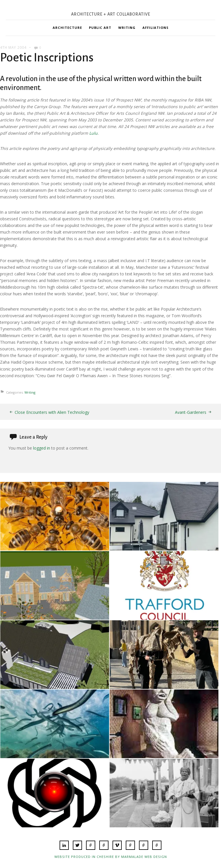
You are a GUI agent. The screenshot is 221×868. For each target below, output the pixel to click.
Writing (127, 28)
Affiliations (156, 28)
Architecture (67, 28)
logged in (42, 448)
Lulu (93, 133)
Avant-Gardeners (191, 412)
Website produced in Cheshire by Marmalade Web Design (111, 857)
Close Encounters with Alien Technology (52, 412)
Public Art (100, 28)
